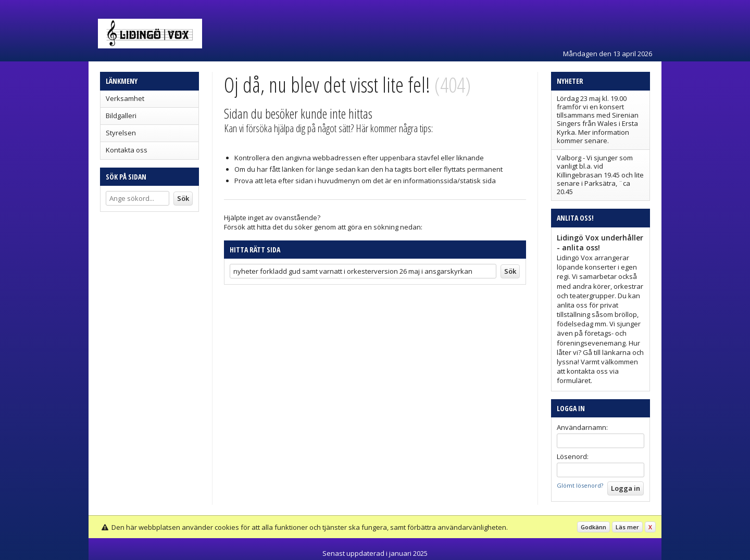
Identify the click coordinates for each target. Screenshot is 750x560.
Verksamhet (125, 98)
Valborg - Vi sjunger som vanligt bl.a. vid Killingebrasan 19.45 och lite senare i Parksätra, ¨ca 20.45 (600, 175)
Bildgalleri (121, 116)
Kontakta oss (127, 150)
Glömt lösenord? (580, 485)
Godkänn (593, 527)
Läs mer (627, 527)
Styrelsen (121, 133)
